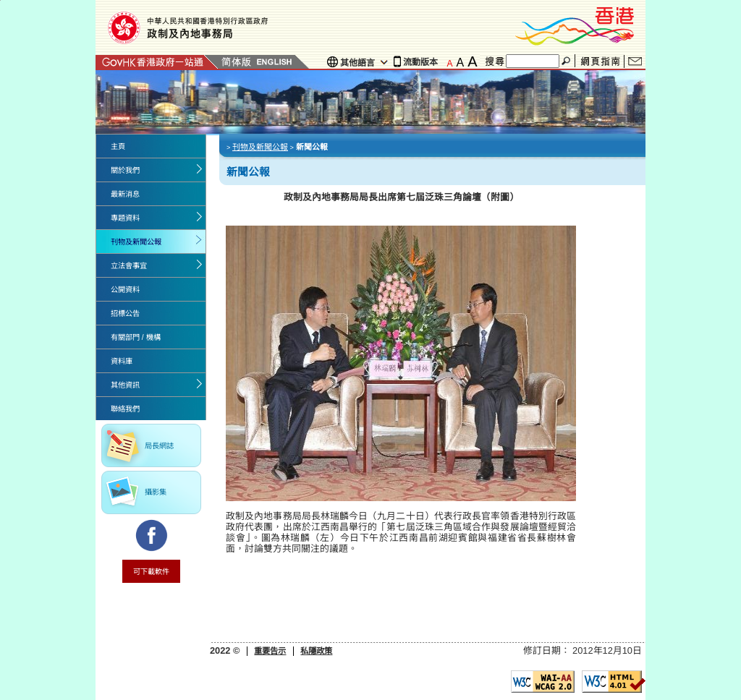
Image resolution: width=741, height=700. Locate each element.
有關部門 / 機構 (136, 337)
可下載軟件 (151, 572)
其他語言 (357, 63)
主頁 (118, 146)
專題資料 (125, 218)
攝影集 (156, 492)
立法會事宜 (129, 266)
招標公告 (125, 313)
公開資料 (125, 290)
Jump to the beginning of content (0, 0)
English (274, 62)
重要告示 (270, 651)
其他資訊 (125, 385)
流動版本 (420, 62)
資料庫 (122, 361)
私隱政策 (316, 651)
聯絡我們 (635, 61)
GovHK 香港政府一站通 (157, 62)
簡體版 (236, 62)
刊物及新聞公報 (136, 242)
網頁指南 (600, 62)
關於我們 (125, 170)
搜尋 (567, 61)
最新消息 (125, 194)
